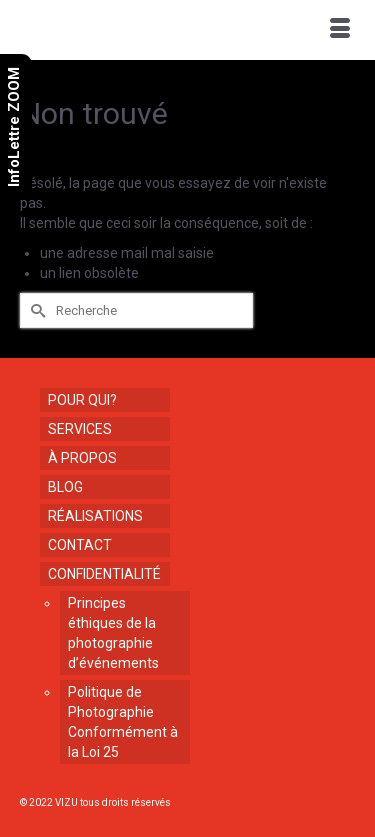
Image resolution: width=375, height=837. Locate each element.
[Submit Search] (35, 310)
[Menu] (340, 30)
